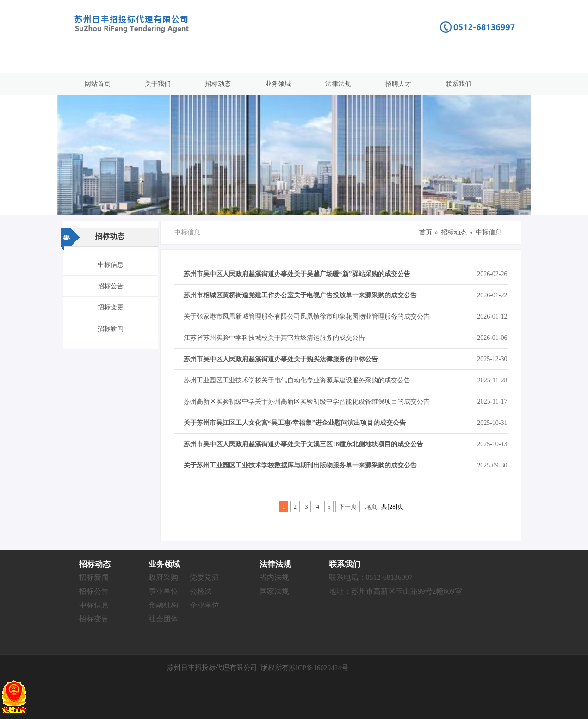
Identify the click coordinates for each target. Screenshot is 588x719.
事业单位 (163, 591)
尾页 (371, 507)
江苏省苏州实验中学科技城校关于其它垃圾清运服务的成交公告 (274, 338)
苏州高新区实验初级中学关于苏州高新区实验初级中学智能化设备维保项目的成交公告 (307, 402)
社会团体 (163, 619)
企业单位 (204, 605)
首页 (426, 232)
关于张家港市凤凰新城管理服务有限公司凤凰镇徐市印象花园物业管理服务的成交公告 (307, 316)
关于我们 (158, 84)
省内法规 (274, 577)
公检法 (201, 591)
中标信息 (111, 265)
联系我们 (458, 84)
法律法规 (338, 84)
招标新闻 (111, 329)
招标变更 (111, 307)
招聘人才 (398, 84)
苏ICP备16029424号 (319, 667)
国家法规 (274, 591)
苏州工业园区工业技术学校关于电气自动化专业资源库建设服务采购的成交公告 (297, 380)
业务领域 (278, 84)
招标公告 (111, 286)
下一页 (348, 507)
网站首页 (98, 84)
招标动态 (218, 84)
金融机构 (163, 605)
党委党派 (204, 577)
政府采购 (163, 577)
